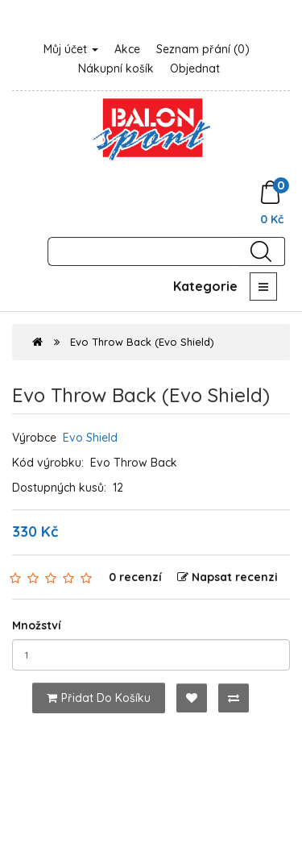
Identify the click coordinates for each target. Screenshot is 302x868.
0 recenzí (135, 577)
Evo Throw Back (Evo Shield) (142, 342)
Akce (127, 49)
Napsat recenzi (228, 577)
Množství (37, 625)
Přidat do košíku (99, 698)
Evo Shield (90, 438)
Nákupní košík (116, 69)
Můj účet (71, 49)
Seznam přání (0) (203, 49)
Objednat (195, 69)
